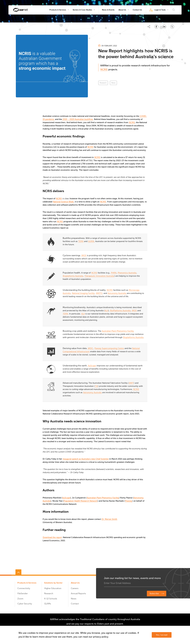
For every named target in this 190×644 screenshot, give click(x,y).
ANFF (131, 383)
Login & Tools (160, 10)
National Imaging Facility (83, 293)
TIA (96, 386)
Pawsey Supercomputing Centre (109, 348)
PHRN (114, 273)
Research (103, 83)
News (113, 83)
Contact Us (137, 10)
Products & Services (58, 10)
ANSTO (99, 293)
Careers (75, 588)
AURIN (91, 241)
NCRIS (104, 69)
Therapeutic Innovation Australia (99, 276)
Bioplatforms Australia (73, 276)
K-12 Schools (51, 599)
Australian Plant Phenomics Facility (118, 331)
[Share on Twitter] (172, 27)
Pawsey (129, 501)
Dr (103, 519)
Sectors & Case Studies (82, 10)
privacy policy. (101, 637)
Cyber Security (25, 604)
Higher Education (53, 588)
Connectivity (24, 588)
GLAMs (48, 604)
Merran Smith (111, 519)
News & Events (108, 10)
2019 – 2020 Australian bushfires (78, 119)
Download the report (52, 537)
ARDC (90, 348)
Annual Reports (78, 593)
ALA (106, 311)
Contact (75, 604)
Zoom (20, 599)
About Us (122, 10)
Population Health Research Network (81, 501)
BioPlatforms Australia (120, 311)
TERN (81, 241)
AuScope (92, 366)
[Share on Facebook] (156, 27)
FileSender (23, 593)
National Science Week (63, 202)
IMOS (84, 255)
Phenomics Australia (127, 273)
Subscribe (154, 594)
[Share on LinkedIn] (164, 27)
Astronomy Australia (117, 293)
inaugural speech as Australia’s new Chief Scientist (86, 459)
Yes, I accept (162, 635)
